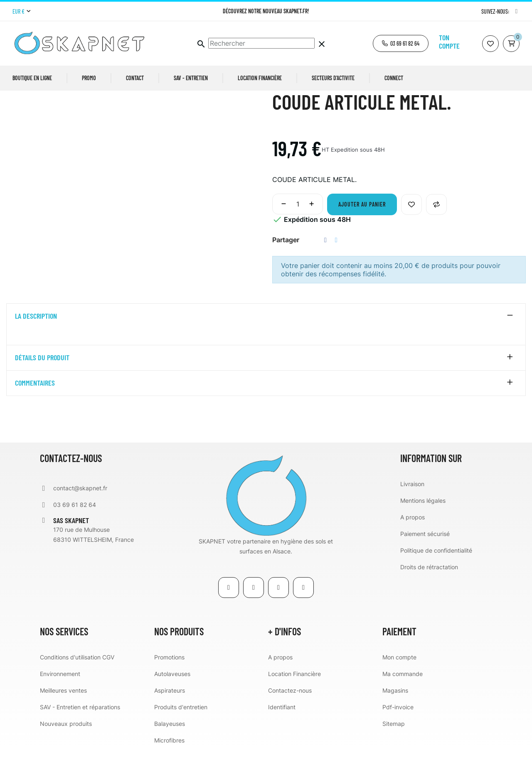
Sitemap (394, 750)
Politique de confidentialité (436, 577)
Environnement (60, 700)
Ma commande (403, 700)
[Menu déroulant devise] (21, 12)
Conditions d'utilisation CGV (77, 683)
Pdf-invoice (398, 733)
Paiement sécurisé (425, 560)
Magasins (395, 717)
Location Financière (294, 700)
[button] (401, 43)
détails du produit (42, 384)
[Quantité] (298, 230)
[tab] (266, 342)
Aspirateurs (170, 717)
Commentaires (35, 410)
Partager (325, 266)
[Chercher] (261, 43)
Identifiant (282, 733)
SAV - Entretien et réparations (80, 733)
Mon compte (399, 683)
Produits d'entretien (181, 733)
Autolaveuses (172, 700)
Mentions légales (423, 527)
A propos (413, 543)
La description (36, 342)
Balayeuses (170, 750)
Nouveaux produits (66, 750)
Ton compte (449, 42)
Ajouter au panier (362, 230)
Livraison (412, 510)
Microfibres (169, 766)
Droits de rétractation (429, 593)
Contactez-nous (290, 717)
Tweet (336, 266)
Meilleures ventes (63, 717)
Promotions (169, 683)
